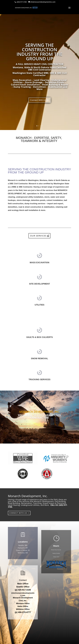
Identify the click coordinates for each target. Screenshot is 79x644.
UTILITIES (39, 305)
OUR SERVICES (38, 236)
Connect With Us (38, 109)
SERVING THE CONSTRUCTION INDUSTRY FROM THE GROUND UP (40, 61)
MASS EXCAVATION (39, 262)
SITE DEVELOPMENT (39, 284)
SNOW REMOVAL (39, 358)
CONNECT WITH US (18, 513)
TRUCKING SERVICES (39, 379)
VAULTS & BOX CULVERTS (39, 337)
